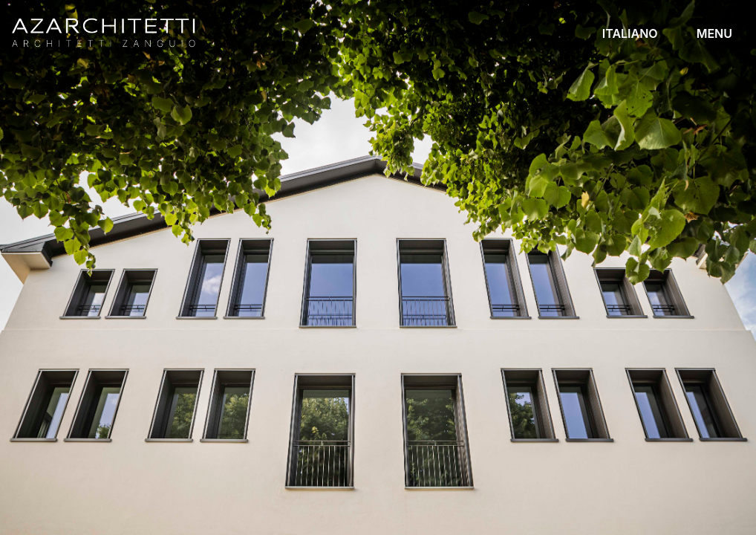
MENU (714, 33)
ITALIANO (630, 33)
